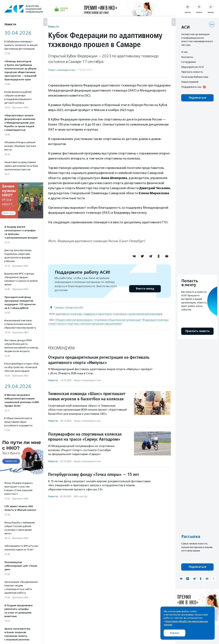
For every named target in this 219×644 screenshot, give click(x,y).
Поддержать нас (191, 87)
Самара (59, 307)
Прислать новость (192, 72)
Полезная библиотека (195, 77)
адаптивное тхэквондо (69, 314)
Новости (53, 26)
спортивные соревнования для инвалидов (138, 314)
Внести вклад (145, 289)
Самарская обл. (74, 307)
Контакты (187, 57)
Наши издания (190, 82)
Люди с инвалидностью (62, 70)
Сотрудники (189, 62)
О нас (184, 52)
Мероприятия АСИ (192, 67)
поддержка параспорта (97, 314)
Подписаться (197, 98)
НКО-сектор (81, 496)
